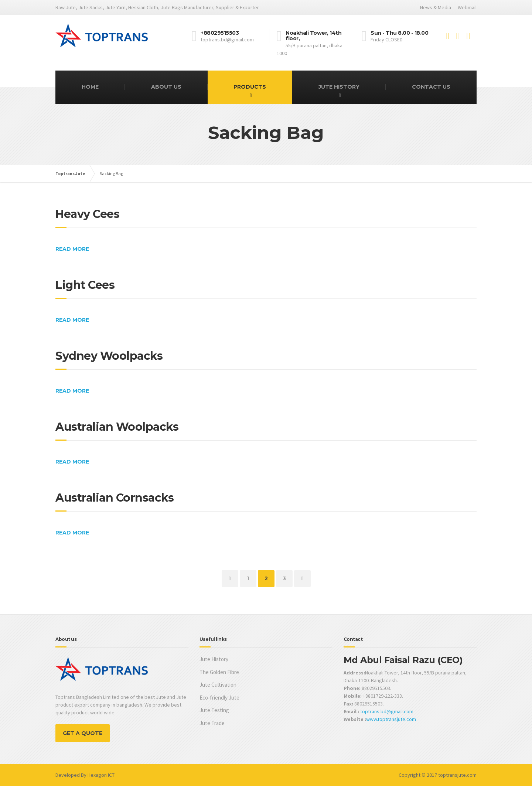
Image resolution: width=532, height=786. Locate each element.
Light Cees (85, 285)
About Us (166, 87)
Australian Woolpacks (117, 427)
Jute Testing (214, 710)
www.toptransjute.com (391, 719)
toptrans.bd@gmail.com (387, 711)
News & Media (436, 7)
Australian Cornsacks (115, 498)
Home (90, 87)
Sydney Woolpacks (109, 356)
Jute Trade (212, 723)
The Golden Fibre (219, 672)
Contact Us (431, 87)
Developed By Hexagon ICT (85, 775)
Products (250, 87)
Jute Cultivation (218, 685)
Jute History (339, 87)
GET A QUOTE (83, 733)
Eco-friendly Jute (219, 698)
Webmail (467, 7)
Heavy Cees (87, 214)
